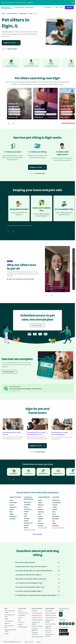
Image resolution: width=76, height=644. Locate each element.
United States (56, 500)
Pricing (6, 619)
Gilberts (12, 514)
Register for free (11, 43)
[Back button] (9, 123)
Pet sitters (34, 611)
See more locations (30, 530)
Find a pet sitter (19, 7)
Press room (21, 622)
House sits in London (51, 615)
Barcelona (41, 523)
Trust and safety (9, 621)
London (40, 500)
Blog (19, 620)
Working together (23, 627)
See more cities (43, 528)
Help (57, 7)
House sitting (49, 611)
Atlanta (26, 528)
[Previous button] (47, 296)
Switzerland (55, 526)
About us (20, 611)
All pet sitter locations (37, 637)
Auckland (41, 519)
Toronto (40, 516)
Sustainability (22, 615)
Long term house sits (51, 613)
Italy (53, 521)
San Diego (27, 518)
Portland (26, 511)
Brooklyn (26, 525)
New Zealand (56, 516)
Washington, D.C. (28, 523)
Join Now (69, 7)
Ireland (54, 523)
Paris (39, 521)
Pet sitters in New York (37, 620)
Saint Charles (13, 503)
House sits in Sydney (51, 624)
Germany (55, 509)
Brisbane (40, 509)
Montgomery (13, 516)
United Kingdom (57, 503)
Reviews (7, 634)
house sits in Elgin (12, 49)
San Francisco (28, 509)
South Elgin (13, 519)
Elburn (11, 512)
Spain (54, 512)
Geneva (12, 505)
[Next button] (13, 123)
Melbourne (41, 505)
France (54, 514)
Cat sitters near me (37, 613)
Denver (26, 514)
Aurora (11, 500)
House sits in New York (51, 618)
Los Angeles (27, 505)
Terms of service (29, 642)
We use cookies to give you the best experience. (17, 3)
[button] (57, 269)
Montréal (41, 526)
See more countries (58, 528)
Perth (40, 507)
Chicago (26, 521)
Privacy (39, 642)
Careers (20, 618)
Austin (26, 516)
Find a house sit (30, 7)
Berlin (40, 514)
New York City (27, 502)
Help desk (7, 623)
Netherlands (56, 519)
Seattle (26, 507)
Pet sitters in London (37, 618)
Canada (54, 507)
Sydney (40, 503)
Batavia (12, 509)
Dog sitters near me (37, 615)
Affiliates (20, 625)
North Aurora (13, 507)
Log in (61, 7)
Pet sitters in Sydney (37, 626)
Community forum (23, 613)
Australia (55, 505)
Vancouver (41, 512)
